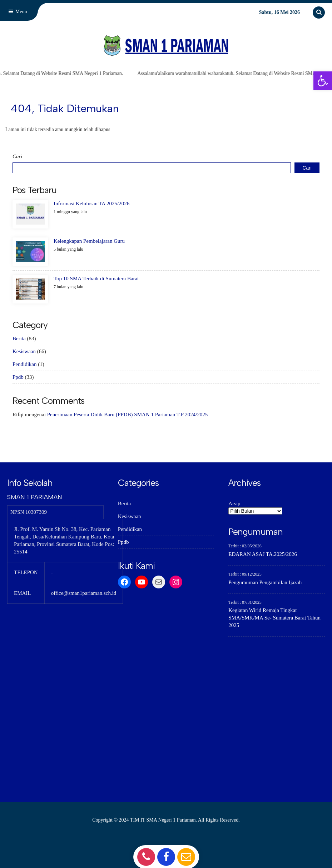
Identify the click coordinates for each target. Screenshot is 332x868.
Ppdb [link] (18, 377)
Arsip (234, 503)
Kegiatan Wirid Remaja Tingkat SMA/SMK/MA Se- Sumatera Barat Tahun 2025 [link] (274, 618)
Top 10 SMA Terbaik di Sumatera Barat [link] (96, 279)
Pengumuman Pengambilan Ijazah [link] (265, 582)
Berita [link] (19, 338)
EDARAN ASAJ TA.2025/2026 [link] (262, 554)
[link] (323, 81)
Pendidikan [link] (25, 364)
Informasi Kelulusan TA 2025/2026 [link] (91, 204)
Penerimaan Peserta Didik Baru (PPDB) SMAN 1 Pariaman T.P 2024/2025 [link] (128, 415)
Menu (17, 12)
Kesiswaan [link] (24, 351)
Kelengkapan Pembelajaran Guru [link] (89, 241)
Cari (18, 156)
